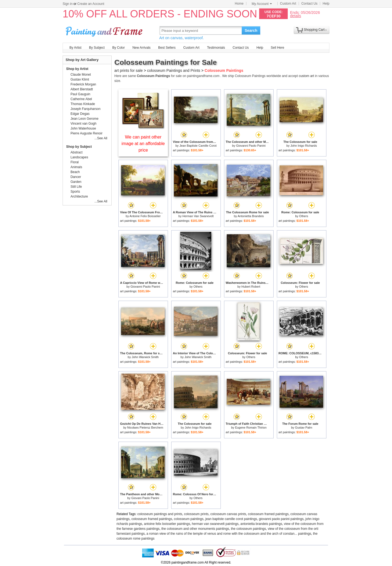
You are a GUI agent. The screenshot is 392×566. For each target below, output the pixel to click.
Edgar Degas (80, 114)
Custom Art (288, 4)
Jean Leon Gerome (85, 119)
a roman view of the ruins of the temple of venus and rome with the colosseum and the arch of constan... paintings (229, 534)
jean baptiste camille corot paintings (231, 519)
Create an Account (91, 4)
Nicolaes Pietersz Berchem (145, 427)
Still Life (76, 187)
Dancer (76, 177)
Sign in (68, 4)
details (295, 16)
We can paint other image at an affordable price (143, 144)
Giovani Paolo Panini (145, 498)
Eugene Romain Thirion (251, 427)
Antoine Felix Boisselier (145, 216)
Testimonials (216, 48)
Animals (76, 167)
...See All (101, 138)
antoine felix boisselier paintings (167, 524)
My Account (262, 4)
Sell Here (278, 48)
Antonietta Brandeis (251, 216)
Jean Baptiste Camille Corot (198, 146)
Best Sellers (167, 48)
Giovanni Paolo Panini (251, 146)
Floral (75, 162)
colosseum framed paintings (268, 514)
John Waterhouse (83, 128)
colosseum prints (196, 514)
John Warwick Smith (145, 357)
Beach (75, 172)
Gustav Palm (304, 427)
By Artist (75, 48)
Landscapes (79, 157)
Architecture (79, 196)
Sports (75, 192)
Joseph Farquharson (85, 109)
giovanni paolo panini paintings (281, 519)
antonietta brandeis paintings (261, 524)
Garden (76, 182)
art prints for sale (128, 70)
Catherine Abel (81, 99)
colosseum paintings (189, 519)
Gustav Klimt (80, 79)
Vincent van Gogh (83, 124)
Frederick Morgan (83, 84)
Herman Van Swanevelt (198, 216)
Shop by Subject (79, 147)
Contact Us (309, 4)
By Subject (97, 48)
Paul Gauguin (80, 94)
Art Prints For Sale (105, 30)
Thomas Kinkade (83, 104)
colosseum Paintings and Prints (174, 70)
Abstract (76, 152)
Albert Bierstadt (82, 89)
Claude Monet (81, 75)
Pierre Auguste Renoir (86, 133)
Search (251, 30)
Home (239, 4)
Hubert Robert (251, 287)
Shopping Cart (314, 30)
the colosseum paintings (248, 529)
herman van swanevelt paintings (215, 524)
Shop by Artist (77, 69)
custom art (306, 76)
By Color (118, 48)
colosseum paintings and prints (160, 514)
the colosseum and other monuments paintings (195, 529)
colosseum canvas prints (228, 514)
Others (304, 216)
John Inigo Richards (304, 146)
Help (326, 4)
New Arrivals (141, 48)
